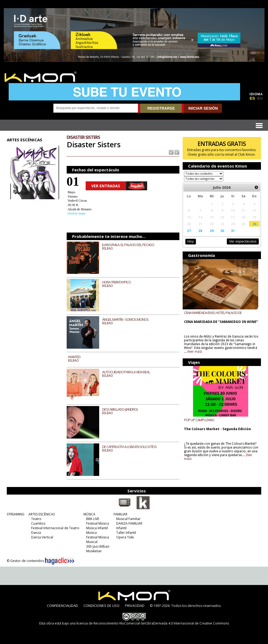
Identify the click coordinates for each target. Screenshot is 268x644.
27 (189, 231)
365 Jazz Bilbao (98, 546)
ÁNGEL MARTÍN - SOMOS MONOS (125, 319)
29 (212, 231)
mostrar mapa (77, 213)
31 (233, 231)
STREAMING (16, 514)
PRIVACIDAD (135, 606)
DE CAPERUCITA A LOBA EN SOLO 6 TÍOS (129, 447)
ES (252, 98)
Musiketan (94, 551)
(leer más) (195, 352)
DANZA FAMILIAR (129, 523)
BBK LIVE (93, 519)
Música (91, 533)
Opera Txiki (125, 537)
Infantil (121, 528)
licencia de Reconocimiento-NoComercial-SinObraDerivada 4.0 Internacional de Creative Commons (153, 623)
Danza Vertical (42, 537)
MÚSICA (89, 514)
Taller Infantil (126, 533)
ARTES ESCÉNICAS (42, 514)
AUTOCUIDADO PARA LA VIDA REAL (126, 372)
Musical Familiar (128, 519)
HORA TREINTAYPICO (117, 282)
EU (260, 98)
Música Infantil (97, 528)
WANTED (74, 357)
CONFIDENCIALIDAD (62, 606)
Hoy (191, 241)
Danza (36, 533)
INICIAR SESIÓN (203, 108)
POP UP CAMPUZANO (199, 420)
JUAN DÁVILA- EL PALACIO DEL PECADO (128, 245)
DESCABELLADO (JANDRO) (120, 409)
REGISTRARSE (161, 108)
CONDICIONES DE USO (101, 606)
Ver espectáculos (243, 241)
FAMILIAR (120, 514)
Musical (92, 542)
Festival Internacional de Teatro (55, 528)
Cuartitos (38, 523)
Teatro (36, 519)
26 (254, 224)
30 (222, 231)
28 (200, 231)
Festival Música (98, 523)
